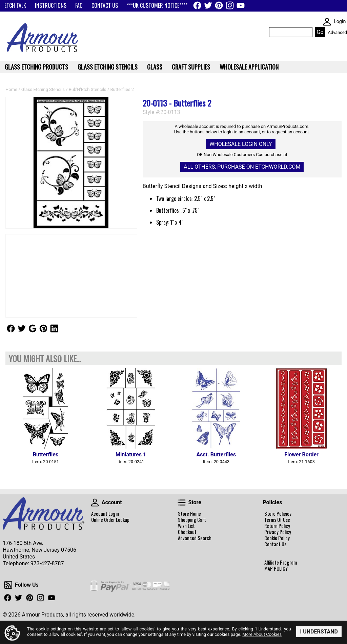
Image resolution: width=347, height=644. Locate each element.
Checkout (187, 532)
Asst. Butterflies (216, 454)
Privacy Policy (278, 532)
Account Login (105, 514)
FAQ (79, 5)
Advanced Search (195, 538)
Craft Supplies (191, 67)
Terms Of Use (277, 520)
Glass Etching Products (36, 67)
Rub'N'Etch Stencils (88, 89)
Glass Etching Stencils (43, 89)
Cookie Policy (277, 538)
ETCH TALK (15, 5)
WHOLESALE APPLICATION (249, 67)
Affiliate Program (281, 563)
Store (182, 503)
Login (340, 22)
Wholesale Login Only (241, 144)
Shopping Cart (192, 520)
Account (95, 503)
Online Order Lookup (110, 520)
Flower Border (301, 454)
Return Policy (277, 526)
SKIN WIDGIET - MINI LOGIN (327, 22)
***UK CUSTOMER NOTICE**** (157, 5)
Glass (155, 67)
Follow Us (11, 328)
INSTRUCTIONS (51, 5)
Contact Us (275, 544)
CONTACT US (105, 5)
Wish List (186, 526)
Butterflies (46, 454)
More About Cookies (262, 634)
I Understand (319, 632)
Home (11, 89)
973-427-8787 (47, 563)
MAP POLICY (276, 569)
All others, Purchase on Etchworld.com (242, 167)
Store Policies (278, 514)
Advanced (338, 32)
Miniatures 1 (131, 454)
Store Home (189, 514)
